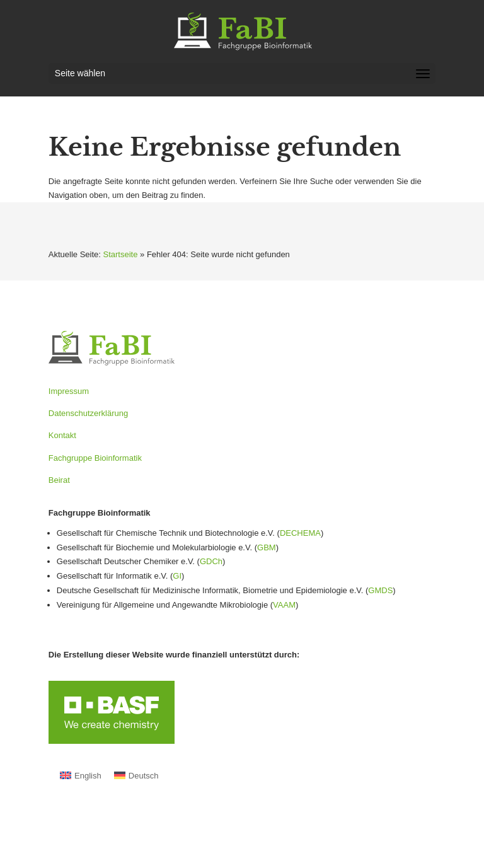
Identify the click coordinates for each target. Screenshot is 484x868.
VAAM (284, 605)
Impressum (69, 391)
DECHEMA (300, 533)
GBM (267, 547)
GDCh (211, 561)
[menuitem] (81, 776)
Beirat (59, 480)
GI (177, 576)
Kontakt (62, 435)
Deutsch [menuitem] (144, 776)
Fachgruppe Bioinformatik (95, 458)
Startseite (121, 254)
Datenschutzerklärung (88, 413)
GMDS (380, 590)
